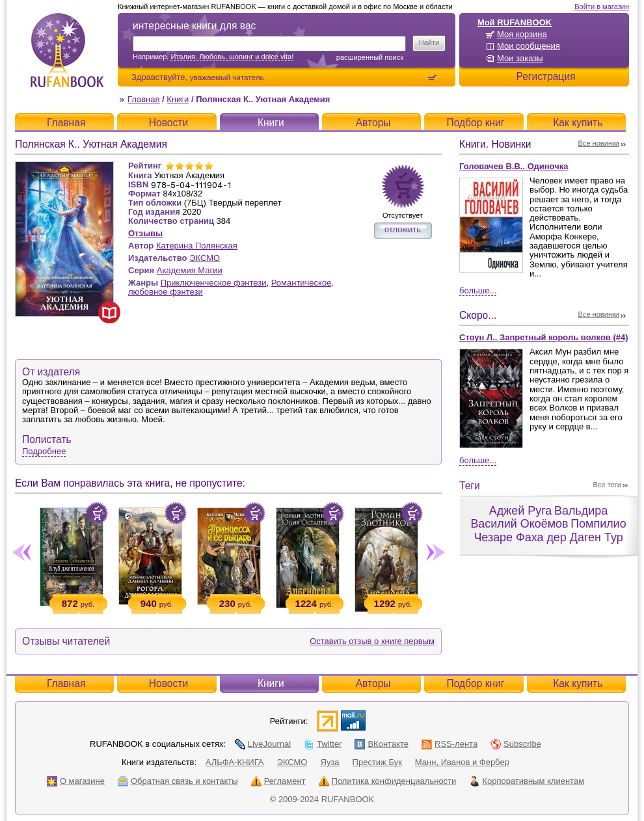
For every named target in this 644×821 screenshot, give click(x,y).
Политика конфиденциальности (388, 781)
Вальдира (581, 511)
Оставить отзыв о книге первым (372, 641)
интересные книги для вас (194, 26)
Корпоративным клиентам (527, 781)
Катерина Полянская (197, 246)
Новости (168, 123)
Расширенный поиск (370, 57)
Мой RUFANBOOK (515, 22)
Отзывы (145, 233)
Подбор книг (475, 123)
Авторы (373, 123)
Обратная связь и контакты (178, 781)
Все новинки (599, 143)
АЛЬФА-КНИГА (235, 762)
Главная (143, 99)
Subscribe (516, 744)
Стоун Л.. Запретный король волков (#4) (544, 337)
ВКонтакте (382, 744)
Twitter (323, 744)
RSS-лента (449, 744)
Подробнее (44, 451)
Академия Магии (190, 270)
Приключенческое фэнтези (214, 283)
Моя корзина (522, 34)
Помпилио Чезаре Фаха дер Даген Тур (550, 531)
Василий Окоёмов (519, 524)
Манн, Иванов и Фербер (462, 762)
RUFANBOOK (67, 50)
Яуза (330, 762)
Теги (470, 486)
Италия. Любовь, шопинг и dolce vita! (232, 57)
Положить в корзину (97, 513)
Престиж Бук (377, 762)
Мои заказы (520, 58)
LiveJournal (263, 744)
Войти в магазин (602, 7)
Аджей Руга (520, 511)
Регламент (278, 781)
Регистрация (545, 76)
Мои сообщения (529, 46)
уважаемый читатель (227, 77)
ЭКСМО (205, 258)
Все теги (607, 485)
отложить (403, 229)
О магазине (76, 781)
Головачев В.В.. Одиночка (514, 166)
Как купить (578, 123)
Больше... (478, 290)
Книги (178, 99)
